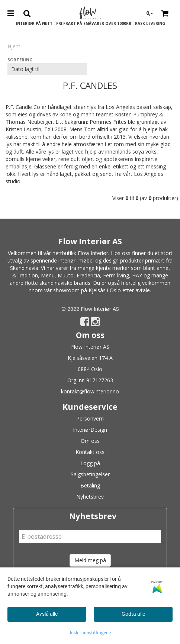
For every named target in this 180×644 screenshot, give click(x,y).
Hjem (14, 46)
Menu (48, 275)
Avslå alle (47, 614)
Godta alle (133, 614)
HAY (137, 275)
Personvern (90, 418)
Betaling (90, 485)
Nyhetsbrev (90, 497)
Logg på (90, 463)
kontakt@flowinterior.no (90, 391)
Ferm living (116, 275)
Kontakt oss (90, 452)
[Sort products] (47, 69)
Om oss (90, 441)
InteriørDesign (90, 430)
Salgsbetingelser (90, 474)
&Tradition (25, 275)
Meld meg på (90, 560)
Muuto (66, 275)
